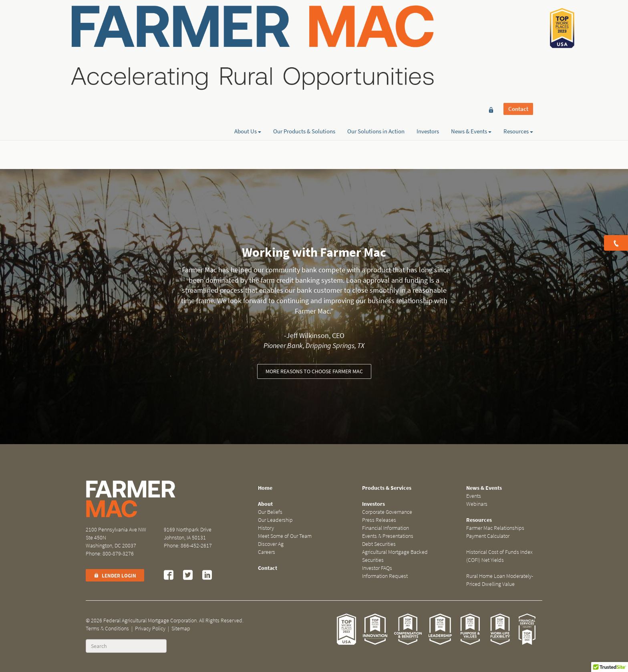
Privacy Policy (150, 629)
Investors (428, 35)
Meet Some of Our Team (285, 536)
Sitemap (181, 629)
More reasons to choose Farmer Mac (314, 371)
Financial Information (385, 528)
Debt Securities (379, 544)
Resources (518, 35)
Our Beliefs (270, 512)
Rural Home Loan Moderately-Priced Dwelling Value (500, 580)
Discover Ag (271, 544)
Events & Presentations (388, 536)
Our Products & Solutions (304, 35)
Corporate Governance (387, 512)
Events (474, 496)
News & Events (471, 35)
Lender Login (115, 576)
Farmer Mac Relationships (495, 528)
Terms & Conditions (107, 629)
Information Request (385, 576)
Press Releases (379, 520)
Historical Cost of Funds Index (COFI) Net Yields (499, 556)
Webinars (477, 504)
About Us (248, 35)
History (266, 528)
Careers (267, 552)
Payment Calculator (488, 536)
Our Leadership (275, 520)
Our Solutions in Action (376, 35)
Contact (518, 21)
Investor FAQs (377, 568)
